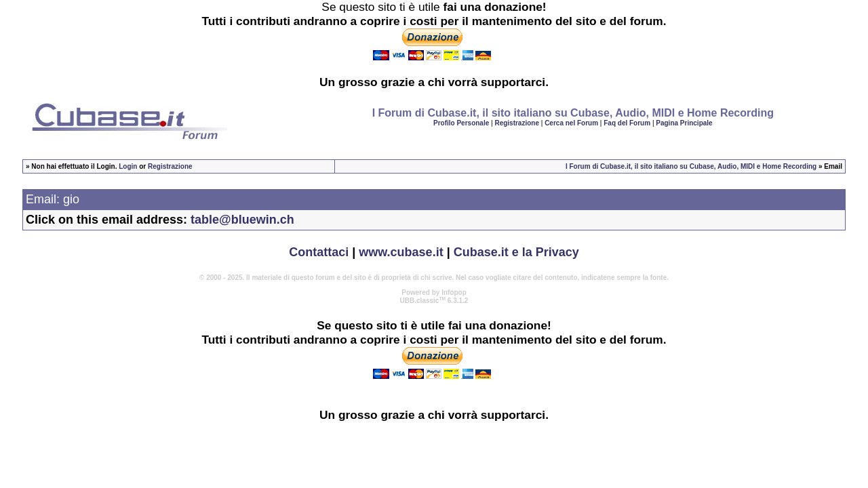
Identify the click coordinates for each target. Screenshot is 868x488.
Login (128, 166)
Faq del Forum (627, 123)
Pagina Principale (684, 123)
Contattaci (319, 252)
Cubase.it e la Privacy (516, 252)
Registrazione (517, 123)
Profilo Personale (461, 123)
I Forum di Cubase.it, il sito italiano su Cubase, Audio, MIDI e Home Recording (691, 166)
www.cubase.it (401, 252)
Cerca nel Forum (571, 123)
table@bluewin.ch (242, 220)
